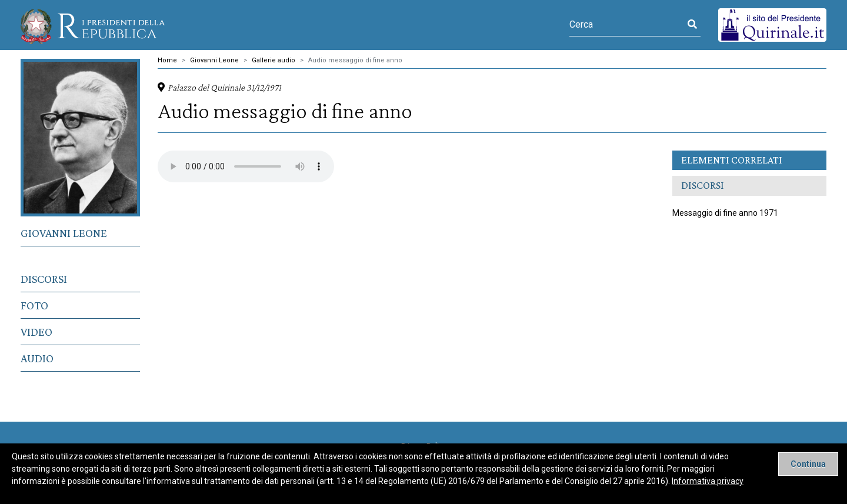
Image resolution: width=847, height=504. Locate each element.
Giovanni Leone (64, 233)
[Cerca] (627, 25)
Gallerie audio (274, 60)
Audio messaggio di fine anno (355, 60)
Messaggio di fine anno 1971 (725, 213)
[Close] (808, 464)
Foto (34, 305)
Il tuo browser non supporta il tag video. (246, 166)
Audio (37, 358)
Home (167, 60)
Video (36, 332)
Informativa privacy (708, 481)
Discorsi (44, 279)
